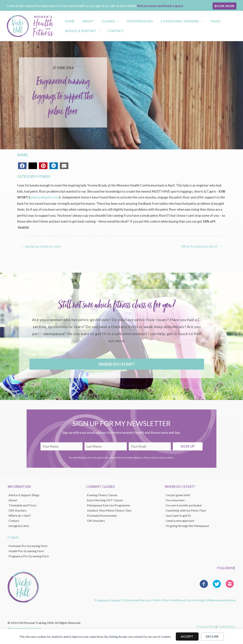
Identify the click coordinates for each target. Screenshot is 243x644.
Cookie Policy (226, 626)
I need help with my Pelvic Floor (186, 510)
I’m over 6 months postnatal (183, 505)
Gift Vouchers (18, 510)
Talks (196, 20)
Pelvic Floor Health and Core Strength (180, 600)
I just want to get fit (178, 515)
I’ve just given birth (178, 495)
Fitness (43, 176)
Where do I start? (20, 515)
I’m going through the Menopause (187, 526)
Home (67, 20)
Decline (212, 636)
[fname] (62, 446)
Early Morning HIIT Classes (105, 500)
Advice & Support (78, 32)
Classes (99, 20)
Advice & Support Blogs (24, 495)
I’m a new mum (175, 500)
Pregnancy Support (108, 600)
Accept (187, 636)
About (82, 20)
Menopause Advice (222, 600)
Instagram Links (19, 526)
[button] (224, 6)
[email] (150, 446)
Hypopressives (127, 20)
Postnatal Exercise (138, 600)
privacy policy (167, 457)
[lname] (106, 446)
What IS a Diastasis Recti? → (202, 246)
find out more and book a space (160, 6)
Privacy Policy (206, 626)
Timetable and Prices (22, 505)
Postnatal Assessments (102, 515)
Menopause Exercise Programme (108, 505)
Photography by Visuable (24, 628)
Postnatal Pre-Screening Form (28, 546)
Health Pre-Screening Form (26, 551)
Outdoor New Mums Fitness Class (109, 510)
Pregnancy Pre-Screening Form (29, 556)
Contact (110, 32)
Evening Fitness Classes (102, 495)
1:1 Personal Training (164, 20)
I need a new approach (180, 520)
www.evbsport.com (44, 197)
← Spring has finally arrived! (41, 246)
